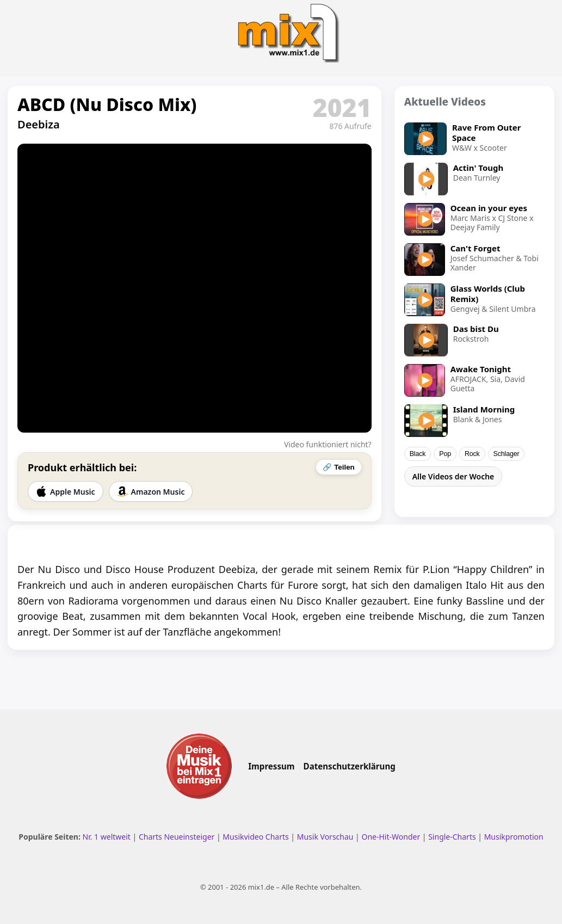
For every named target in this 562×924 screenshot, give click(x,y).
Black (418, 454)
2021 (342, 107)
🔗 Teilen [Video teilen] (338, 467)
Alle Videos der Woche (453, 476)
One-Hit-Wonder (391, 837)
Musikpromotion (514, 837)
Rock (472, 454)
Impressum (271, 766)
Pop (445, 454)
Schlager (507, 454)
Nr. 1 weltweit (107, 837)
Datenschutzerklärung (350, 766)
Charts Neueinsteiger (177, 837)
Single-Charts (452, 837)
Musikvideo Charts (255, 837)
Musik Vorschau (325, 837)
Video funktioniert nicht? (328, 444)
